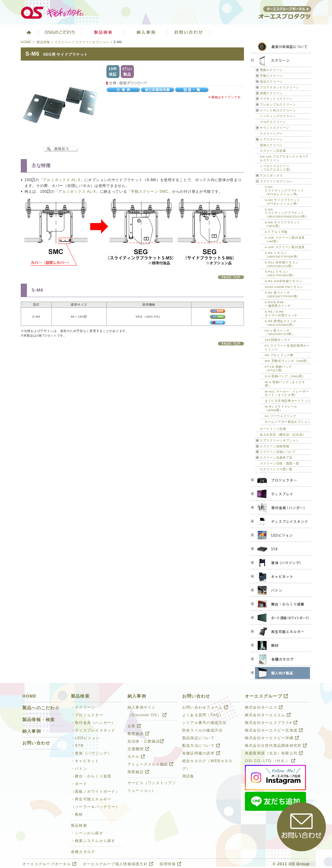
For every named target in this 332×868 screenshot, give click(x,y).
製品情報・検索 (39, 720)
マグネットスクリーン (276, 99)
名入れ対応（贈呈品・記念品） (283, 435)
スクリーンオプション (92, 42)
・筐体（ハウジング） (91, 753)
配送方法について (201, 746)
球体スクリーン (271, 145)
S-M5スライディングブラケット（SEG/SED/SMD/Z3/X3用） (287, 213)
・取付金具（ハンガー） (93, 723)
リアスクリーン (271, 139)
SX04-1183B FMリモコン (284, 287)
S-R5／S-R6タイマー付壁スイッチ (281, 313)
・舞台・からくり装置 (91, 776)
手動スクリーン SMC (149, 192)
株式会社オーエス (264, 707)
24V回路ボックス (278, 340)
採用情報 (170, 864)
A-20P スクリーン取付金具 (285, 247)
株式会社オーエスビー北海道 (274, 730)
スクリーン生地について (278, 452)
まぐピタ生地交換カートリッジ (288, 401)
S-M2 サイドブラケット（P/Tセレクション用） (282, 202)
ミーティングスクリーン (278, 116)
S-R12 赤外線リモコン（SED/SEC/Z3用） (282, 264)
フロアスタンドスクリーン (280, 87)
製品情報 (43, 42)
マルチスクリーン (273, 122)
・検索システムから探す (93, 841)
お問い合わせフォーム (205, 707)
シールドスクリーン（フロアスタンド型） (276, 168)
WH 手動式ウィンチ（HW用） (287, 361)
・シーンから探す (87, 833)
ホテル (136, 757)
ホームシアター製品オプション (288, 422)
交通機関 (138, 749)
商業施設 (138, 772)
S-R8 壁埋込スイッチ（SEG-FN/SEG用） (281, 323)
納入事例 (32, 731)
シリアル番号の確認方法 (205, 723)
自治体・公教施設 (146, 741)
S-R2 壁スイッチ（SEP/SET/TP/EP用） (282, 294)
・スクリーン (83, 707)
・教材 (77, 814)
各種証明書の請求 (201, 753)
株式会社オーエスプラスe (271, 723)
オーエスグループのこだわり (60, 32)
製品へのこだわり (41, 708)
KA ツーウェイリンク (280, 416)
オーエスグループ (267, 696)
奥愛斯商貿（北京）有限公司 (274, 753)
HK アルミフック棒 (279, 355)
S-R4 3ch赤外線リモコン (283, 281)
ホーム (28, 32)
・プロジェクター (87, 715)
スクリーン (63, 42)
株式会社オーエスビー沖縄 (272, 738)
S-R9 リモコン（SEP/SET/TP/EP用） (282, 255)
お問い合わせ (189, 32)
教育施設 (138, 734)
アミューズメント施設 (150, 764)
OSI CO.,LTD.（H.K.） (270, 761)
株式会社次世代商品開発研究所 (276, 746)
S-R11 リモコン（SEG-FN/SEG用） (280, 273)
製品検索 (103, 32)
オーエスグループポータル (49, 864)
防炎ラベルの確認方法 (202, 730)
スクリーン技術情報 (275, 446)
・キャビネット (85, 761)
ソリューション (146, 32)
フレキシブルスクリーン (278, 104)
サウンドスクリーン (275, 128)
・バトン (79, 769)
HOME (26, 42)
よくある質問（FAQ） (203, 715)
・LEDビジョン (85, 738)
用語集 (188, 776)
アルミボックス (271, 175)
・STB (77, 746)
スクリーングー (271, 134)
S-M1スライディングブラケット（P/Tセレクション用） (284, 190)
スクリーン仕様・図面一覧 (280, 463)
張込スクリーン (271, 82)
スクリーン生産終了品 (276, 458)
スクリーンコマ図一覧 (276, 469)
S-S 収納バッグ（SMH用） (285, 376)
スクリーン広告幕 (273, 151)
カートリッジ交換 (273, 429)
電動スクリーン (271, 70)
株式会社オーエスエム (268, 715)
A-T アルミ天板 (276, 232)
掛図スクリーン (271, 93)
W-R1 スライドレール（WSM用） (281, 408)
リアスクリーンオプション (280, 440)
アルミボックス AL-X (62, 180)
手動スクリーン (271, 76)
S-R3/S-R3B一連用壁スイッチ (278, 304)
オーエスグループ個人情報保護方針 (118, 864)
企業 (134, 726)
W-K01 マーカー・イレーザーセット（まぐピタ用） (287, 393)
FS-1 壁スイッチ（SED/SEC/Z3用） (280, 332)
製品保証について (198, 738)
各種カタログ (83, 852)
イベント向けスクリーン (278, 110)
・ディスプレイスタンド (93, 730)
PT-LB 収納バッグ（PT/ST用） (278, 369)
